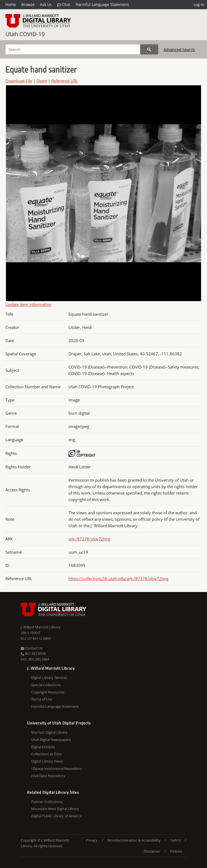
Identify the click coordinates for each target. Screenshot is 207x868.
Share (42, 81)
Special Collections (46, 685)
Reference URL (65, 81)
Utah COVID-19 (25, 34)
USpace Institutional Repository (57, 768)
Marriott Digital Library (49, 732)
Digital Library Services (49, 678)
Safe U (176, 840)
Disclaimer (152, 851)
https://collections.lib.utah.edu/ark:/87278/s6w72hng (118, 578)
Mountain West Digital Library (55, 809)
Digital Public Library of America (56, 816)
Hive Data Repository (48, 776)
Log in (199, 4)
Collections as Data (46, 754)
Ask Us (46, 4)
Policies (176, 851)
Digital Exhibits (43, 747)
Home (11, 4)
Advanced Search (179, 50)
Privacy (92, 840)
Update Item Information (28, 304)
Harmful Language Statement (102, 4)
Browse (28, 4)
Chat (64, 5)
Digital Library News (47, 761)
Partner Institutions (47, 802)
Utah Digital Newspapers (51, 740)
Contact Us (32, 648)
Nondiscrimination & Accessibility (134, 840)
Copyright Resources (48, 692)
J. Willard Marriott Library (41, 627)
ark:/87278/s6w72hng (89, 539)
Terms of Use (42, 699)
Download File (19, 81)
